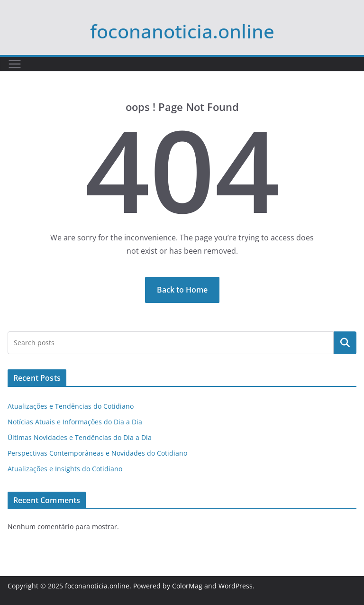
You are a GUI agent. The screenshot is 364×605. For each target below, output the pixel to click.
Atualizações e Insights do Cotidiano (65, 469)
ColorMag (187, 586)
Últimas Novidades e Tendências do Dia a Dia (80, 437)
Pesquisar (345, 343)
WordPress (236, 586)
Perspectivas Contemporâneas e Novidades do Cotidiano (97, 453)
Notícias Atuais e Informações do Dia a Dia (75, 422)
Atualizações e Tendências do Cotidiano (71, 406)
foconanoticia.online (182, 31)
